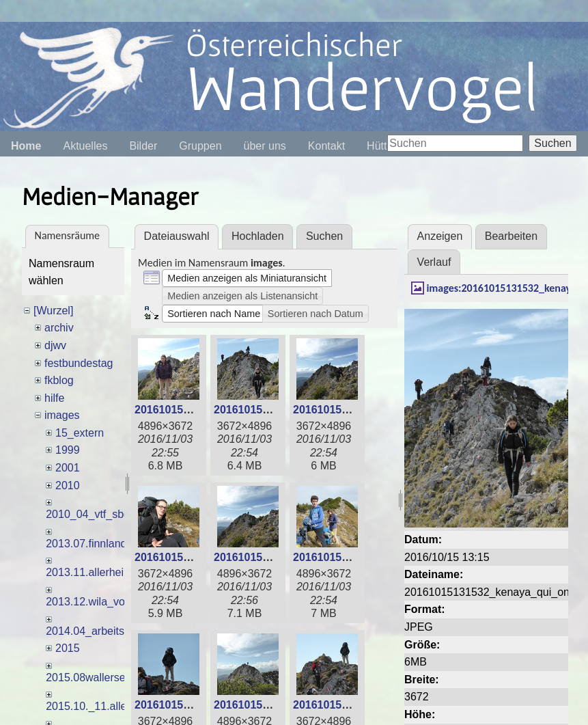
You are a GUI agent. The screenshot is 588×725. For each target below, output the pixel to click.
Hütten (383, 146)
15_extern (80, 433)
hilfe (54, 398)
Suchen (552, 143)
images (62, 415)
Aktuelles (85, 146)
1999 (68, 450)
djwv (55, 345)
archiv (59, 328)
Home (26, 146)
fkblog (59, 380)
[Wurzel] (53, 311)
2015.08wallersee (88, 678)
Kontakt (326, 146)
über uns (265, 146)
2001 (68, 468)
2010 (68, 485)
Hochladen (258, 236)
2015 (68, 648)
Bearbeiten (511, 236)
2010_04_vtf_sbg (88, 514)
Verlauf (434, 262)
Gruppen (200, 146)
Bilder (143, 146)
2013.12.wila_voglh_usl (102, 602)
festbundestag (79, 363)
